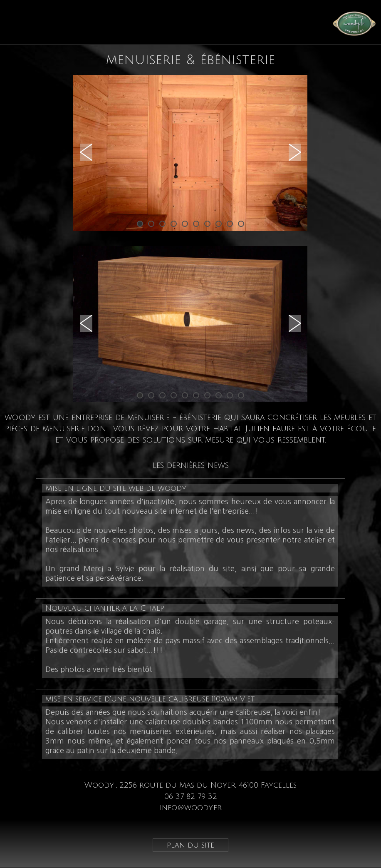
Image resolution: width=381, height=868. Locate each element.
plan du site (190, 845)
